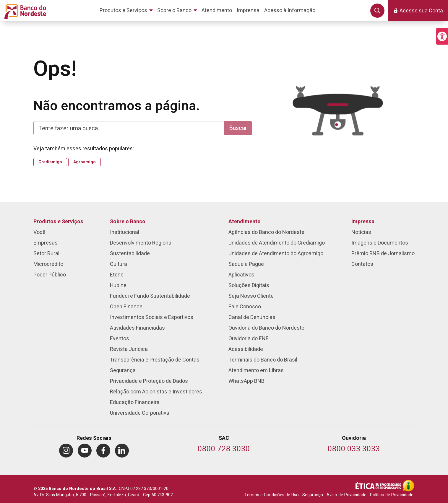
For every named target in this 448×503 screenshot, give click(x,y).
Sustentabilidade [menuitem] (130, 254)
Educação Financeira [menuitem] (135, 402)
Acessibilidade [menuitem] (246, 349)
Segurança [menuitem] (123, 371)
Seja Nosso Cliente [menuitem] (251, 296)
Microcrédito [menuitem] (48, 264)
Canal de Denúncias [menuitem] (252, 317)
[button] (442, 36)
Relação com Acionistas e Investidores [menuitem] (156, 392)
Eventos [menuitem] (120, 339)
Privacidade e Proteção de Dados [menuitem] (149, 381)
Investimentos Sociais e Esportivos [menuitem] (152, 317)
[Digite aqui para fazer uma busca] (129, 128)
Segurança (313, 495)
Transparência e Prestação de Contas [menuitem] (155, 360)
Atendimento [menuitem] (245, 222)
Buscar (238, 128)
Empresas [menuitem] (46, 243)
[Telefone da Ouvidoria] (354, 449)
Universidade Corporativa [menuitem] (140, 413)
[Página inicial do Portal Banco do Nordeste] (24, 11)
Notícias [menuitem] (361, 232)
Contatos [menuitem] (362, 264)
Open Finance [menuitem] (126, 307)
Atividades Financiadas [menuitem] (137, 328)
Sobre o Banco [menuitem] (128, 222)
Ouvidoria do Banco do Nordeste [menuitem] (266, 328)
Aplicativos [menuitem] (241, 275)
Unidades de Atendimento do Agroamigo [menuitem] (276, 254)
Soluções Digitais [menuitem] (249, 285)
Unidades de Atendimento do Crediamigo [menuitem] (277, 243)
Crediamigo (50, 162)
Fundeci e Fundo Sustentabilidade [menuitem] (150, 296)
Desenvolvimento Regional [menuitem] (141, 243)
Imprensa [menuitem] (363, 222)
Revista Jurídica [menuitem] (129, 349)
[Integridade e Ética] (379, 486)
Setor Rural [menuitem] (46, 254)
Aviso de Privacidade (346, 495)
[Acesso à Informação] (408, 486)
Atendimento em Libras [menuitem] (256, 371)
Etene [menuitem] (117, 275)
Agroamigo (85, 162)
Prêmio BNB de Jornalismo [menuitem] (383, 254)
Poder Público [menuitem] (50, 275)
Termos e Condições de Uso (272, 495)
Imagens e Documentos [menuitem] (380, 243)
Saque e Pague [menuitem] (246, 264)
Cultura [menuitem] (119, 264)
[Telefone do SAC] (224, 449)
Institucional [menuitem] (125, 232)
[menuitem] (127, 11)
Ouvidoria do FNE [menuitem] (249, 339)
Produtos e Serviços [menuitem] (58, 222)
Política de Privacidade (392, 495)
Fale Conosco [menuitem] (245, 307)
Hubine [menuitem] (118, 285)
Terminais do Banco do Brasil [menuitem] (263, 360)
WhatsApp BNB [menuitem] (246, 381)
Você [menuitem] (39, 232)
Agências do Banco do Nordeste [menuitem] (266, 232)
